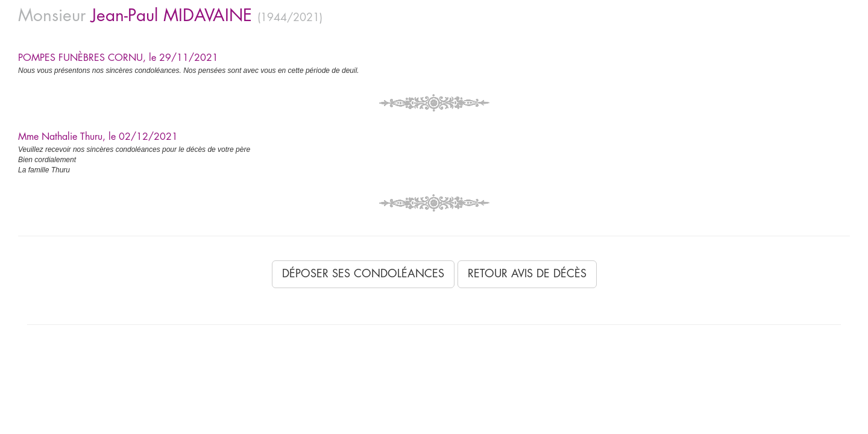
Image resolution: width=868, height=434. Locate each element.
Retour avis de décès (527, 274)
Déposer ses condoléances (363, 274)
